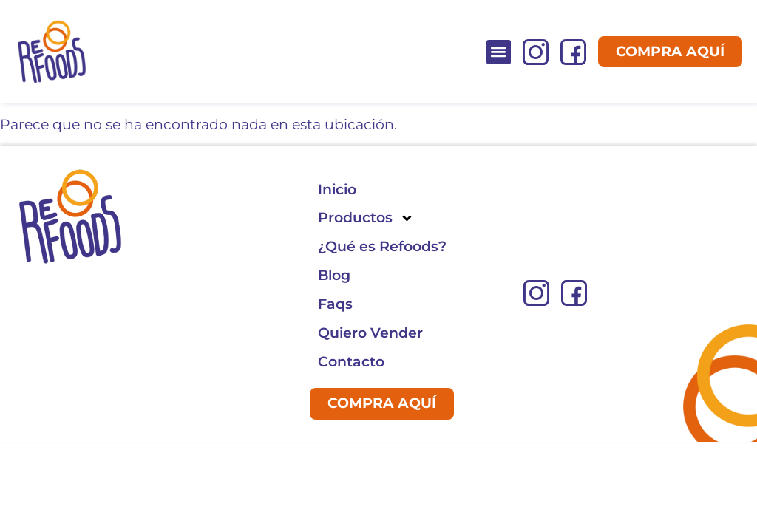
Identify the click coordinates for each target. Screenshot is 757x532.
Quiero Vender (370, 333)
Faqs (335, 304)
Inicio (337, 190)
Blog (334, 275)
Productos (366, 218)
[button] (499, 52)
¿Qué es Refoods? (382, 246)
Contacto (351, 362)
